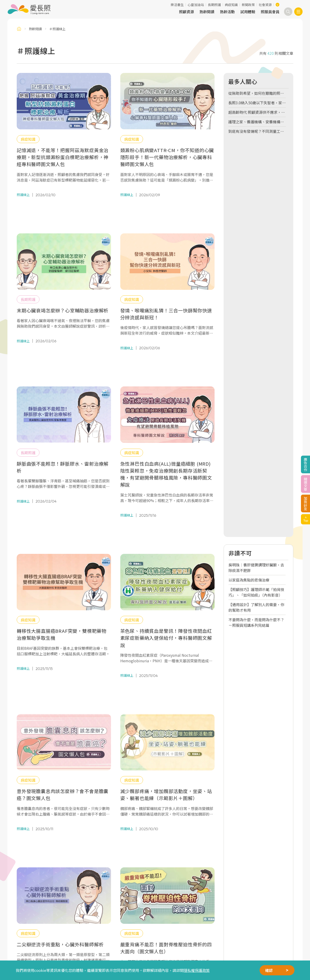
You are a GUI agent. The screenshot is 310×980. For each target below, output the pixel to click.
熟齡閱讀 (207, 12)
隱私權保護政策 (197, 970)
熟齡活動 (227, 12)
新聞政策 (248, 5)
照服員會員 (270, 12)
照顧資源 (186, 12)
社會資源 (265, 5)
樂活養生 (177, 5)
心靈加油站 (196, 5)
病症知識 (231, 5)
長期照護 (214, 5)
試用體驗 (248, 12)
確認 (269, 970)
